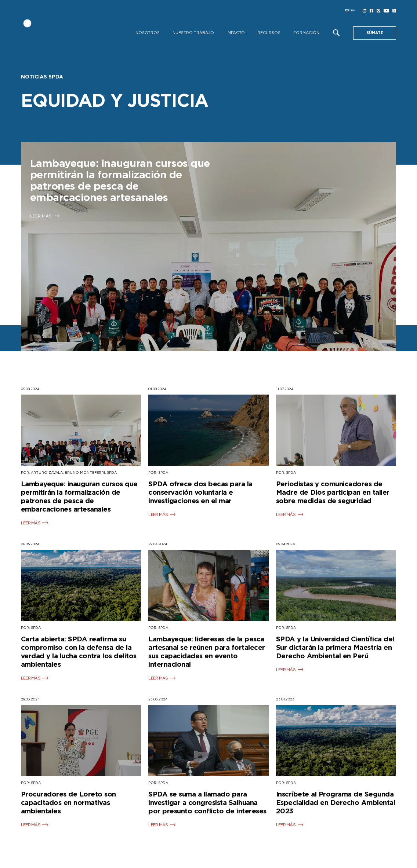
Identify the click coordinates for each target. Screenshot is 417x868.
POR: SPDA (158, 473)
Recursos (269, 33)
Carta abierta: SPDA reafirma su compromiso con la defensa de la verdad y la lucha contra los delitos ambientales (79, 652)
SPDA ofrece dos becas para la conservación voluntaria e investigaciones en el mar (200, 493)
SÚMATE (375, 33)
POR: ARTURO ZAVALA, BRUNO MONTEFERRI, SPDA (69, 473)
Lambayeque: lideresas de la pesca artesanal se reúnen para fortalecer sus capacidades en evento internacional (207, 652)
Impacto (236, 33)
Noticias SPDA (42, 77)
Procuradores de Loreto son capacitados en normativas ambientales (68, 803)
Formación (306, 33)
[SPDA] (61, 28)
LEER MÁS (31, 523)
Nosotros (148, 33)
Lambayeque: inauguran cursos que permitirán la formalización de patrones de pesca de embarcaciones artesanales (79, 497)
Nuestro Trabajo (193, 33)
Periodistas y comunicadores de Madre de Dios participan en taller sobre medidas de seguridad (333, 493)
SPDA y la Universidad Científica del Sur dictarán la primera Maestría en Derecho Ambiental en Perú (335, 648)
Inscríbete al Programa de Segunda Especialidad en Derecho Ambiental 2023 (336, 803)
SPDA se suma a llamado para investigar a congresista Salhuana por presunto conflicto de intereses (207, 803)
